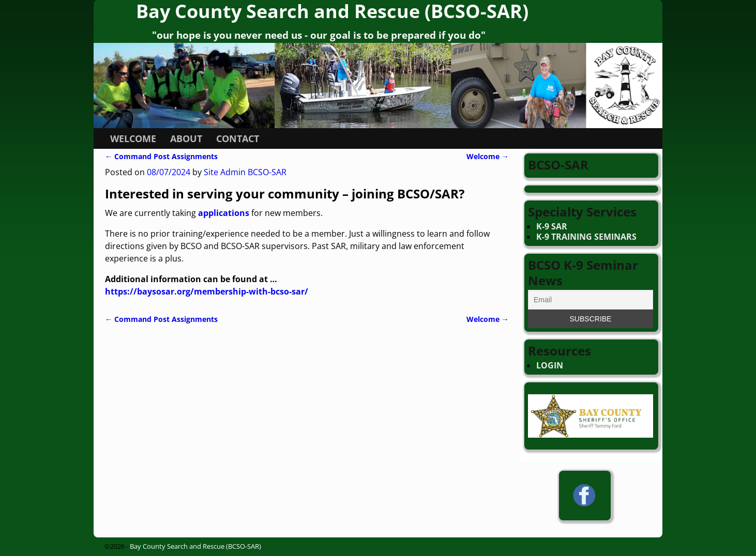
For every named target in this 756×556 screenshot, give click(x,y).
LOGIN (550, 365)
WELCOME (133, 138)
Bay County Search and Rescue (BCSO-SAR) (195, 546)
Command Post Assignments (161, 156)
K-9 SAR (552, 226)
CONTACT (238, 138)
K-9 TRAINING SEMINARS (586, 237)
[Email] (591, 300)
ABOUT (186, 138)
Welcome (488, 156)
